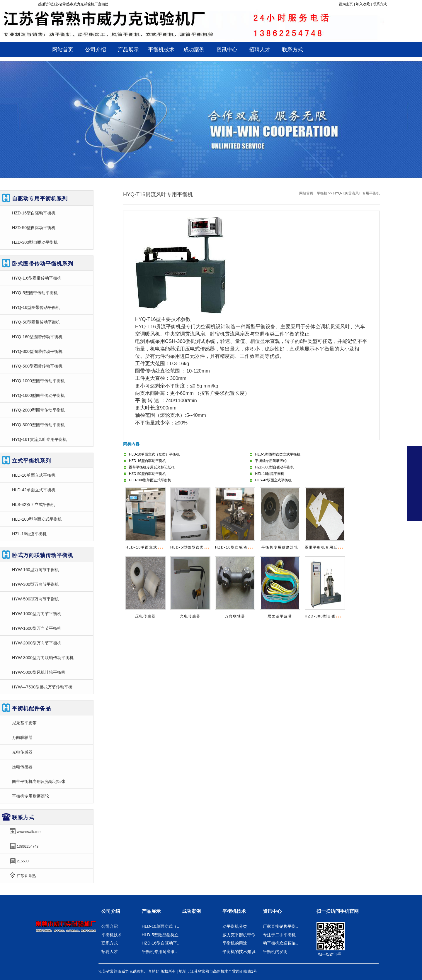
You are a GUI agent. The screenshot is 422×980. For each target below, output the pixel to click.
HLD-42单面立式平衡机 (34, 490)
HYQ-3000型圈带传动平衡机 (38, 425)
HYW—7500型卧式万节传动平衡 (42, 687)
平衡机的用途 (235, 943)
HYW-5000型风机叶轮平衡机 (39, 672)
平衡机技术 (112, 935)
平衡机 (322, 193)
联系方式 (380, 4)
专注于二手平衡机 (279, 935)
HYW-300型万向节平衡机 (35, 584)
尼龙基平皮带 (280, 616)
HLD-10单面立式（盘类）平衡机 (154, 454)
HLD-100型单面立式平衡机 (150, 480)
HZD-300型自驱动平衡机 (274, 467)
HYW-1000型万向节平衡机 (37, 614)
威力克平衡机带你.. (240, 935)
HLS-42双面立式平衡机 (273, 480)
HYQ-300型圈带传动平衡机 (37, 351)
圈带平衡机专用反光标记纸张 (152, 467)
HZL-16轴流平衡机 (270, 474)
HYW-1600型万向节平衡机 (37, 628)
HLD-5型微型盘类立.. (161, 935)
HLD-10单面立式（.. (161, 926)
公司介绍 (111, 911)
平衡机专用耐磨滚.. (159, 952)
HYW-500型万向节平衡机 (35, 599)
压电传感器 (145, 616)
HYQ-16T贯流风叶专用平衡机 (39, 439)
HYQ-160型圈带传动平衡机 (37, 337)
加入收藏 (363, 4)
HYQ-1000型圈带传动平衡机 (38, 381)
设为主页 (346, 4)
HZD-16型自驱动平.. (161, 943)
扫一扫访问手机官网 (338, 911)
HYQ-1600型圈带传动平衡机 (38, 395)
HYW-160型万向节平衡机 (35, 570)
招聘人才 (110, 952)
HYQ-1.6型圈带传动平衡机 (37, 278)
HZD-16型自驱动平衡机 (147, 461)
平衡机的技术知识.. (240, 952)
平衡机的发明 (275, 952)
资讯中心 (272, 911)
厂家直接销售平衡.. (280, 926)
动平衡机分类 (235, 926)
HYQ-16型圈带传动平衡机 (36, 307)
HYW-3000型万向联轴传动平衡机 (43, 658)
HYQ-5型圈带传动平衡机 (35, 293)
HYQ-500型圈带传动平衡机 (37, 366)
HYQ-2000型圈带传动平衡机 (38, 410)
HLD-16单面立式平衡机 (34, 475)
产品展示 (151, 911)
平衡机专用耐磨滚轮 (271, 461)
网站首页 (63, 50)
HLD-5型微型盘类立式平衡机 (278, 454)
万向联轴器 (235, 616)
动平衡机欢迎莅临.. (280, 943)
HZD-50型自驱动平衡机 (147, 474)
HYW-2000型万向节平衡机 (37, 643)
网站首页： (308, 193)
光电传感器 (190, 616)
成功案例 (191, 911)
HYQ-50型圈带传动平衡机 (36, 322)
